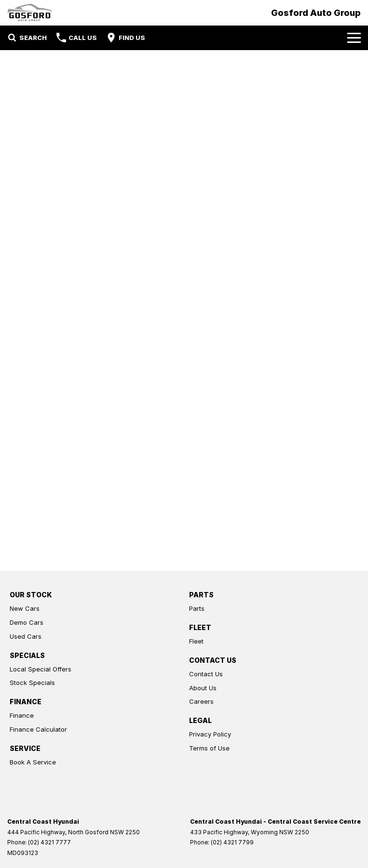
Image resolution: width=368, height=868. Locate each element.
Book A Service (33, 762)
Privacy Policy (210, 734)
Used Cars (26, 636)
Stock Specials (32, 683)
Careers (201, 701)
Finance (22, 715)
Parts (197, 608)
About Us (203, 688)
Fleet (196, 641)
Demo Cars (27, 622)
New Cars (25, 608)
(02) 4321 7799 (232, 842)
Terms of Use (209, 748)
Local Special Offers (41, 669)
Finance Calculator (38, 729)
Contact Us (206, 674)
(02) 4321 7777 (49, 842)
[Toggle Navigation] (354, 38)
